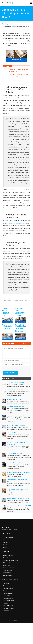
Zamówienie (6, 611)
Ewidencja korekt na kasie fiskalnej (18, 489)
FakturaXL (7, 528)
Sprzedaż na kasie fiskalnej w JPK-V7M (19, 506)
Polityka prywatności (21, 621)
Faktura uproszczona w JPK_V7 (16, 407)
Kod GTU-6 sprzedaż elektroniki (17, 463)
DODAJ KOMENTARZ (10, 373)
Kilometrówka (7, 565)
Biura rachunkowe (8, 555)
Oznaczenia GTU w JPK (14, 399)
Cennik (5, 540)
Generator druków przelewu (11, 560)
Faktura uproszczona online (15, 390)
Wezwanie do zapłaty (9, 608)
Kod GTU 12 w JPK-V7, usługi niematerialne (16, 443)
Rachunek (5, 586)
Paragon (5, 591)
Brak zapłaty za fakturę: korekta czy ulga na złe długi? (7, 312)
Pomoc (5, 545)
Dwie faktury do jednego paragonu (18, 498)
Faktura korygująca (8, 593)
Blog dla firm (6, 558)
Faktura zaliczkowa (8, 598)
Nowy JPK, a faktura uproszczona (18, 74)
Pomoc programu (8, 570)
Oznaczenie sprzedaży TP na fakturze (19, 472)
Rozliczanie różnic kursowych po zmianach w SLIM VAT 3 (20, 312)
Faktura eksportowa (8, 601)
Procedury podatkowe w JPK (16, 416)
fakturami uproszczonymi (17, 223)
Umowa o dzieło (7, 573)
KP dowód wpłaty (8, 606)
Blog (6, 24)
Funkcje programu (8, 537)
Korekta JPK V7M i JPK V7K (15, 382)
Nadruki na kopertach (9, 568)
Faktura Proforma (8, 588)
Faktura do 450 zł (12, 433)
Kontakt (5, 547)
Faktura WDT (7, 603)
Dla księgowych (7, 542)
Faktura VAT (6, 583)
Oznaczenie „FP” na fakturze (16, 77)
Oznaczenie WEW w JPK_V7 (15, 453)
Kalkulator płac (7, 563)
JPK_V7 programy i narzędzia (16, 425)
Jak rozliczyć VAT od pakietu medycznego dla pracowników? (20, 328)
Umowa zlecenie (7, 575)
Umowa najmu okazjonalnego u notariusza (7, 327)
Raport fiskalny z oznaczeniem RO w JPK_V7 (18, 480)
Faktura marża (7, 596)
